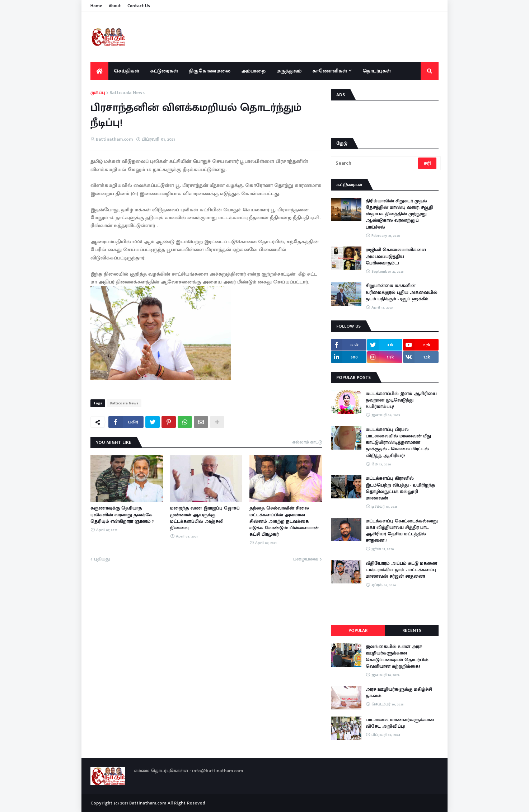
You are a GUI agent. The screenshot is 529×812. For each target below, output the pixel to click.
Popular (358, 630)
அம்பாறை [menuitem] (253, 71)
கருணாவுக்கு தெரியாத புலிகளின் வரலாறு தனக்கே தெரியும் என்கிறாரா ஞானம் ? (122, 515)
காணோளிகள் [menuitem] (330, 71)
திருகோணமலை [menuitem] (210, 71)
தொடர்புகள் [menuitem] (377, 71)
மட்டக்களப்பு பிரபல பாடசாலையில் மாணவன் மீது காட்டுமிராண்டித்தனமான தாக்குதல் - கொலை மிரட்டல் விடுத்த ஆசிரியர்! (398, 443)
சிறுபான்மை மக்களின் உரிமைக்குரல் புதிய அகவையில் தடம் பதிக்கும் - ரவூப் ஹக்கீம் (402, 292)
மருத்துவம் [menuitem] (289, 71)
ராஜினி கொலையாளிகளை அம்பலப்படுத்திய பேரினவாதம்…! (396, 256)
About (115, 6)
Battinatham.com (148, 803)
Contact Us (139, 6)
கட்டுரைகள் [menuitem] (164, 71)
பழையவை (306, 559)
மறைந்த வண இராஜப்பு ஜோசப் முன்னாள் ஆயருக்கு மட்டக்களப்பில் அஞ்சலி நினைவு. (205, 518)
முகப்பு (98, 93)
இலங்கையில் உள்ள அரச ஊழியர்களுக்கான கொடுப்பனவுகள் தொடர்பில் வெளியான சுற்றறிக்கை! (397, 656)
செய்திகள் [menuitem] (127, 71)
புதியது (102, 559)
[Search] (375, 163)
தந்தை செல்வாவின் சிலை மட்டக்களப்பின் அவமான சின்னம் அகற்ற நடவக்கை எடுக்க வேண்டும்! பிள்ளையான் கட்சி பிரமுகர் (284, 521)
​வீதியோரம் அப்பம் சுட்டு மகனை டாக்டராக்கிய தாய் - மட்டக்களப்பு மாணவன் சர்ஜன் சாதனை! (401, 570)
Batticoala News (127, 93)
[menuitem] (99, 71)
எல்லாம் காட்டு (307, 442)
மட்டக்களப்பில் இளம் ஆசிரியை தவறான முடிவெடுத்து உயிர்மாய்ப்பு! (401, 400)
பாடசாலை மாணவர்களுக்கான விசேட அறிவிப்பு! (400, 723)
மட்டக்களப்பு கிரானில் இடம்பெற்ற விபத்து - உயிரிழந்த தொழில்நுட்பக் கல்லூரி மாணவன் (401, 488)
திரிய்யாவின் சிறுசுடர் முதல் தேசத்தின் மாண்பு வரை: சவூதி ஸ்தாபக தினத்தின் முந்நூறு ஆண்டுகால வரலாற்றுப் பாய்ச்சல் (399, 214)
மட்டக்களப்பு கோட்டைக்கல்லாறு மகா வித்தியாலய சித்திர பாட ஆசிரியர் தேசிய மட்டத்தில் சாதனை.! (402, 531)
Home (96, 6)
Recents (412, 630)
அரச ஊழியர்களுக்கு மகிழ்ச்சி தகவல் (399, 693)
